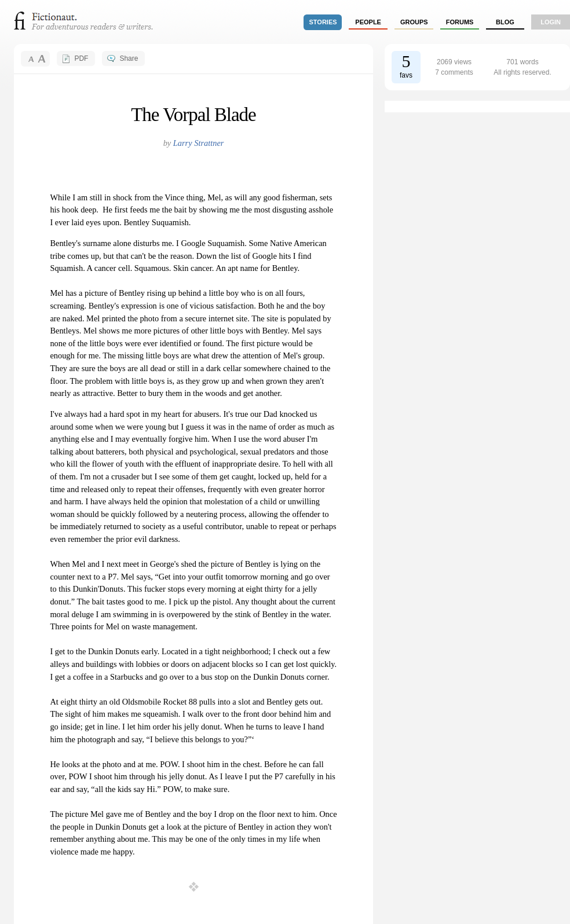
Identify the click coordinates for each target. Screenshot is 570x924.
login (551, 22)
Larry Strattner (199, 143)
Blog (505, 22)
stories (323, 22)
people (368, 22)
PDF (81, 58)
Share (129, 58)
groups (414, 22)
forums (460, 22)
